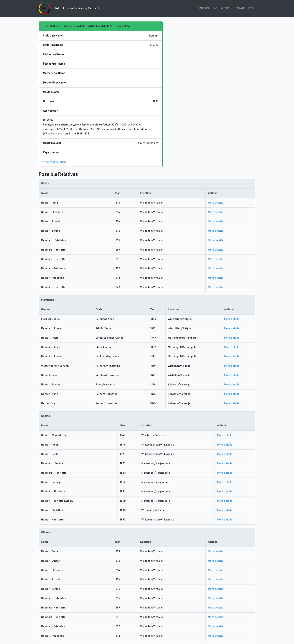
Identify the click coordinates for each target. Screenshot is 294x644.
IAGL (251, 8)
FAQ (215, 8)
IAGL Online (69, 8)
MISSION (226, 8)
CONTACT (203, 8)
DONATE (240, 8)
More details (216, 203)
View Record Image (55, 162)
